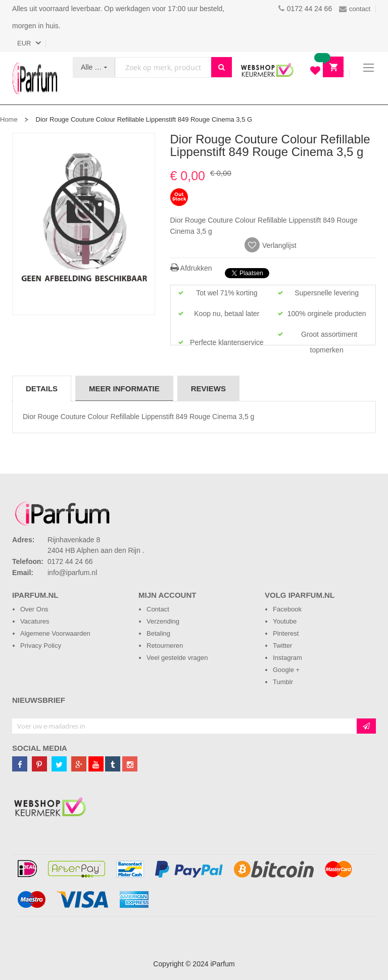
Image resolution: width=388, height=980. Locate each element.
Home (9, 119)
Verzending (163, 621)
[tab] (42, 388)
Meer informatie (124, 389)
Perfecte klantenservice (227, 342)
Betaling (158, 633)
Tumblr (283, 682)
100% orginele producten (327, 314)
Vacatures (35, 621)
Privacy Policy (41, 646)
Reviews (208, 389)
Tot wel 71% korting (227, 293)
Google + (286, 670)
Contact (158, 609)
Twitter (282, 646)
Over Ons (34, 609)
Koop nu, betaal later (227, 314)
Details (42, 389)
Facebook (287, 609)
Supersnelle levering (327, 293)
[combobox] (163, 67)
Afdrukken (191, 268)
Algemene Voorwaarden (55, 633)
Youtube (285, 621)
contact (355, 9)
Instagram (287, 658)
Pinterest (286, 633)
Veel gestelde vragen (177, 658)
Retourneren (165, 646)
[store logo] (35, 78)
